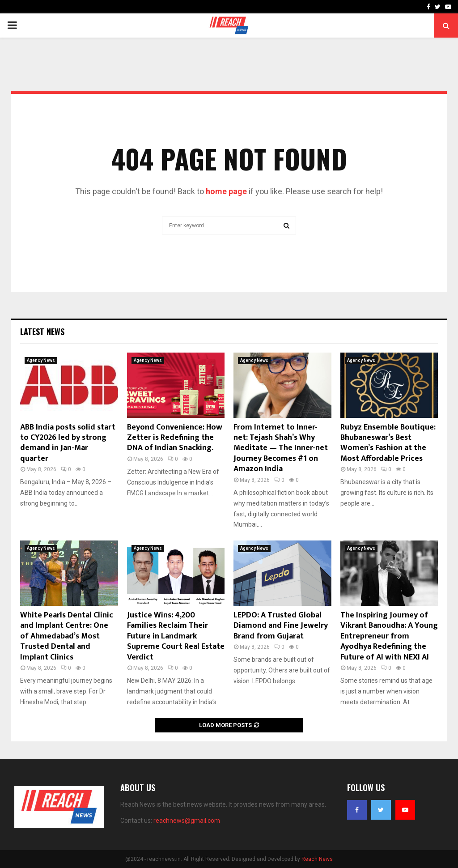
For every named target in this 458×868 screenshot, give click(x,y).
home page (226, 191)
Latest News (42, 332)
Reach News (317, 859)
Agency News (41, 360)
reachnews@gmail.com (187, 821)
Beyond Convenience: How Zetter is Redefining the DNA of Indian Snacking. (175, 438)
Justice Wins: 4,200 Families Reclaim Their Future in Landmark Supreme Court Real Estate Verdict (176, 636)
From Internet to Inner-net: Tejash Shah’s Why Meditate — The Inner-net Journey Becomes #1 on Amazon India (281, 448)
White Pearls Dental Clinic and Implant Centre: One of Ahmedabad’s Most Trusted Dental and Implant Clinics (67, 636)
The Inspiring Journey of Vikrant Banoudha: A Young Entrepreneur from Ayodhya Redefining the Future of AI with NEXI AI (389, 636)
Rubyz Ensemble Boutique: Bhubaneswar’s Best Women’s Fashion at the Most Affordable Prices (388, 443)
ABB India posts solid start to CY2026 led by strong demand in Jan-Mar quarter (68, 443)
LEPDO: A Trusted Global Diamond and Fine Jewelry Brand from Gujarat (281, 626)
